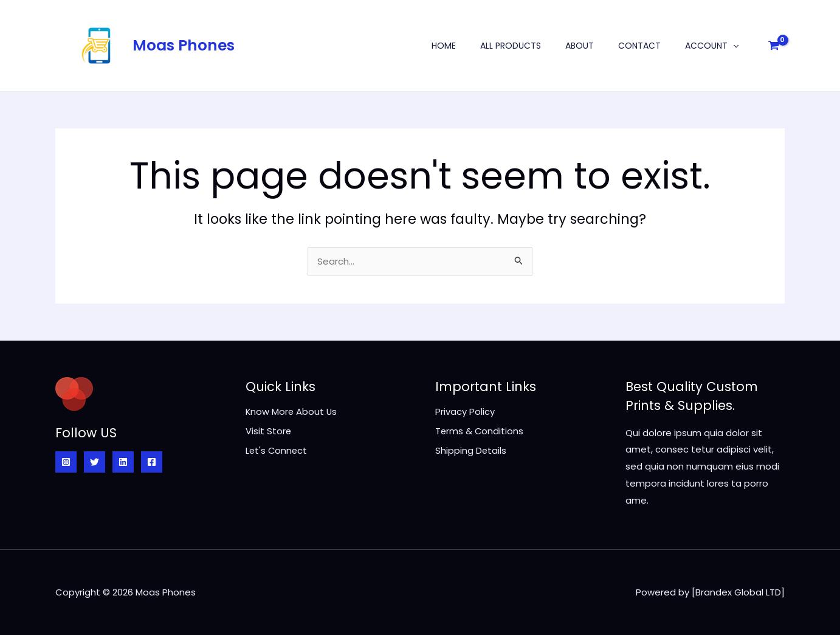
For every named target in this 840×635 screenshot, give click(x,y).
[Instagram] (66, 462)
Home (444, 46)
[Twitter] (95, 462)
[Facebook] (152, 462)
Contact (639, 46)
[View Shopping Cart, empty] (774, 46)
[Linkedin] (123, 462)
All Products (511, 46)
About (580, 46)
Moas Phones (184, 45)
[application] (733, 46)
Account (712, 46)
